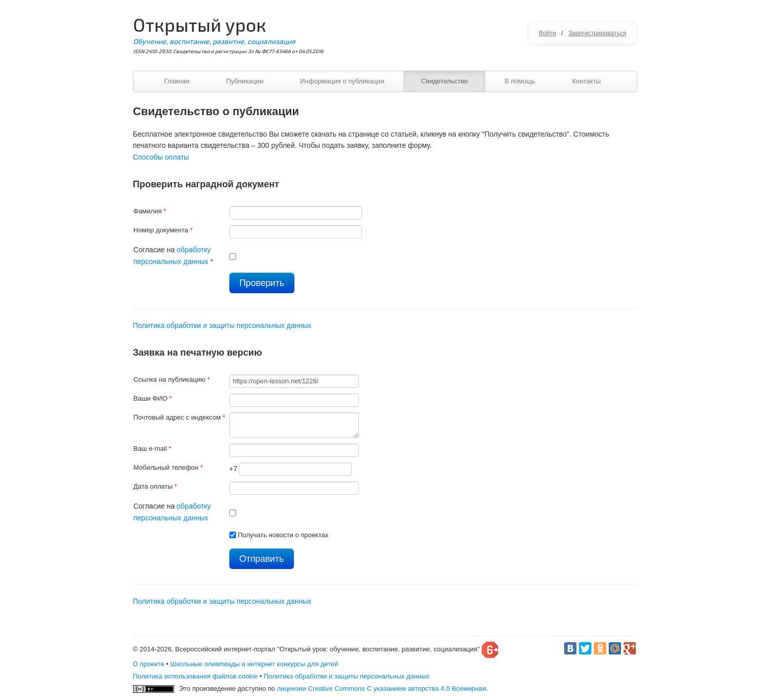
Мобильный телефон (168, 467)
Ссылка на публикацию (172, 379)
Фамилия (150, 211)
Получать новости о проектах (283, 535)
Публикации (245, 81)
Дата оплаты (155, 486)
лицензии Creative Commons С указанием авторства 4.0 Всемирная (382, 688)
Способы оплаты (161, 157)
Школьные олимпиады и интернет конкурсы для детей (254, 664)
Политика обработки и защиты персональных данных (222, 325)
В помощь (520, 81)
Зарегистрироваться (597, 33)
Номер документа (163, 230)
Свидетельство (444, 81)
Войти (547, 33)
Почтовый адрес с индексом (179, 417)
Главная (177, 81)
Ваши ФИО (153, 398)
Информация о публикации (342, 81)
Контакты (586, 81)
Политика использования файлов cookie (196, 676)
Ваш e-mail (153, 449)
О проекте (149, 664)
